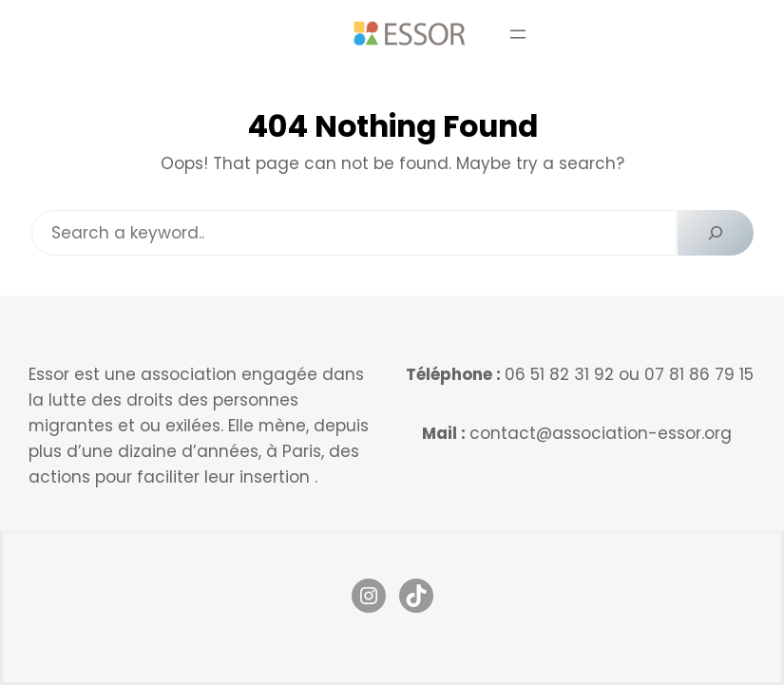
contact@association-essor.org (601, 433)
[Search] (716, 233)
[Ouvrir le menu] (518, 34)
